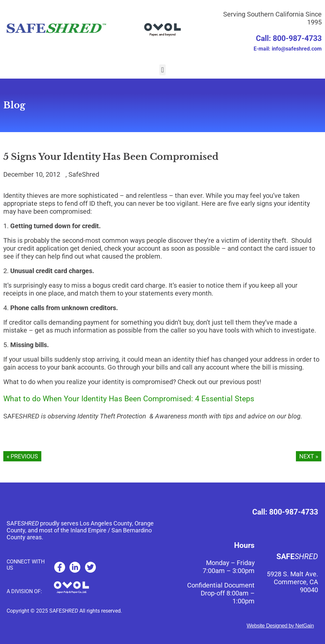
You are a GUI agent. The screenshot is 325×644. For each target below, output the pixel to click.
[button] (162, 70)
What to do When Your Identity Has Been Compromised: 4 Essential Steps (129, 399)
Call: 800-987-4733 (289, 38)
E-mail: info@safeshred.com (288, 49)
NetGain (305, 626)
